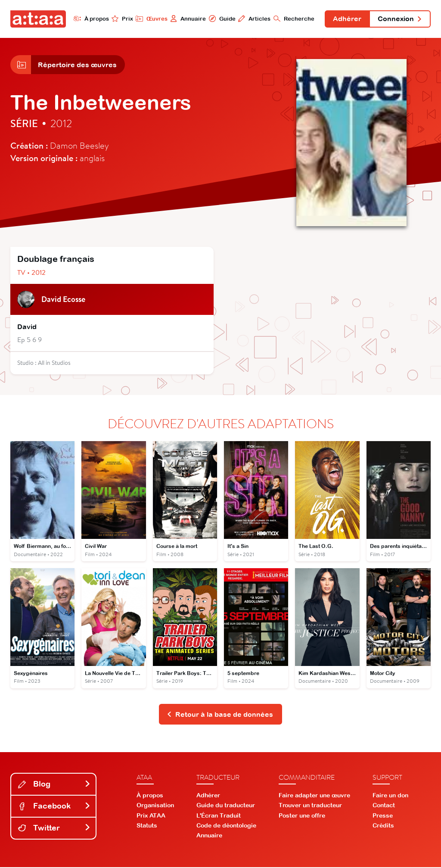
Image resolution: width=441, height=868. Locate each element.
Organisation (155, 806)
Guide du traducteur (226, 806)
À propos (90, 19)
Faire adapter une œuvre (314, 796)
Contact (384, 806)
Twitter (54, 828)
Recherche (293, 19)
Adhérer (347, 19)
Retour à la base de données (220, 715)
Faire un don (390, 796)
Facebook (54, 807)
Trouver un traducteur (310, 806)
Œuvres (151, 19)
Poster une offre (302, 816)
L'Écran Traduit (219, 816)
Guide (221, 19)
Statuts (147, 826)
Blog (54, 785)
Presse (383, 816)
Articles (253, 19)
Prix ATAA (151, 816)
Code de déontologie (226, 826)
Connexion (400, 19)
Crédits (383, 826)
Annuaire (187, 19)
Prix (121, 19)
